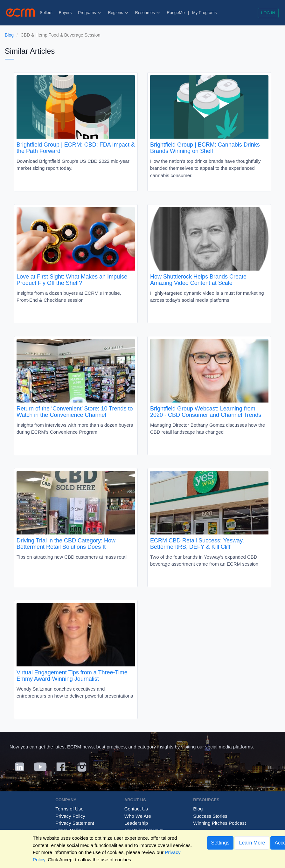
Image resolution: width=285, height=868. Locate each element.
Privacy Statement (75, 823)
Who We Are (138, 816)
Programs (90, 13)
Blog (9, 35)
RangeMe (176, 13)
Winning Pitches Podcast (219, 823)
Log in (268, 13)
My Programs (204, 13)
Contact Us (136, 809)
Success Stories (210, 816)
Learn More (252, 843)
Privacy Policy (70, 816)
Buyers (65, 13)
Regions (118, 13)
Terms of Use (69, 809)
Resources (148, 13)
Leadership (136, 823)
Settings (220, 843)
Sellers (46, 13)
